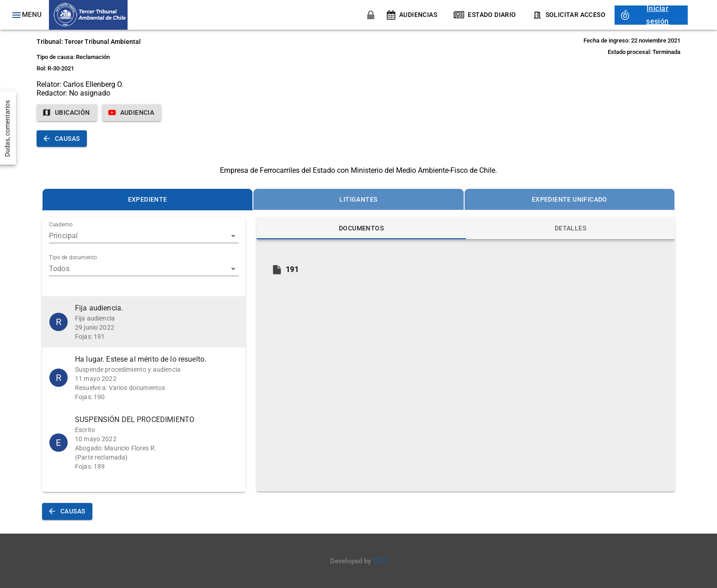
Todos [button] (59, 269)
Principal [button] (63, 236)
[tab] (147, 199)
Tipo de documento (73, 258)
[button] (144, 322)
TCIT (380, 561)
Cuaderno (61, 225)
